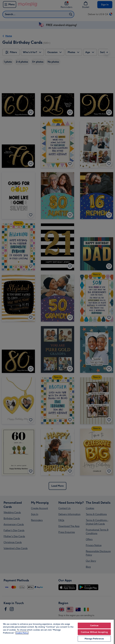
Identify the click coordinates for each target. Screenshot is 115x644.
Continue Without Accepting (94, 632)
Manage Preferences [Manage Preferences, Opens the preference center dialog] (94, 639)
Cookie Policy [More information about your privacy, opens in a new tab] (22, 633)
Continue (94, 626)
